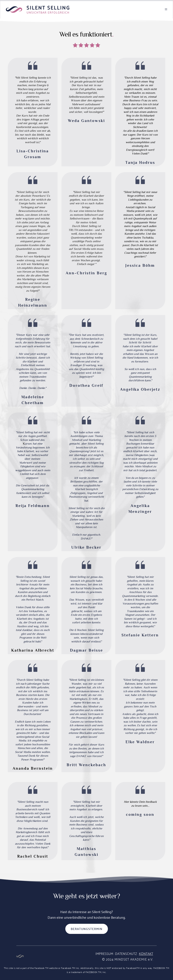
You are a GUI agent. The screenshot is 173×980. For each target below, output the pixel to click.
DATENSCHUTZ (126, 953)
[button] (164, 9)
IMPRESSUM (104, 953)
